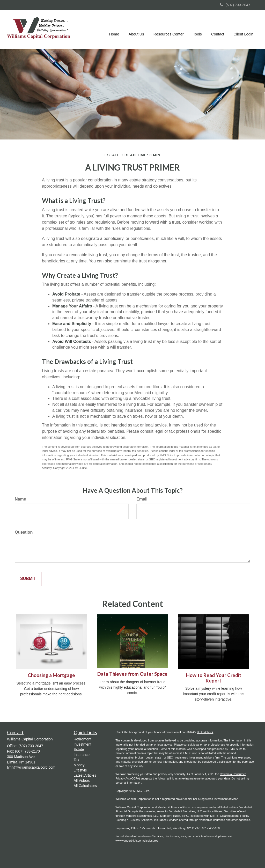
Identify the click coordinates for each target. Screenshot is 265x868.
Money (79, 765)
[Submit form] (28, 579)
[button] (137, 30)
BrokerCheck (205, 732)
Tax (77, 760)
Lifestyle (80, 770)
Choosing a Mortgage (51, 675)
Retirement (83, 739)
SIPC (185, 816)
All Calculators (85, 786)
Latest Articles (85, 775)
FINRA (176, 816)
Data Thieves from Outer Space (132, 674)
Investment (83, 744)
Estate (79, 749)
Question (24, 532)
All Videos (82, 781)
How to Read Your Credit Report (214, 678)
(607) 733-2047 (235, 5)
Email (142, 499)
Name (20, 499)
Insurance (82, 755)
